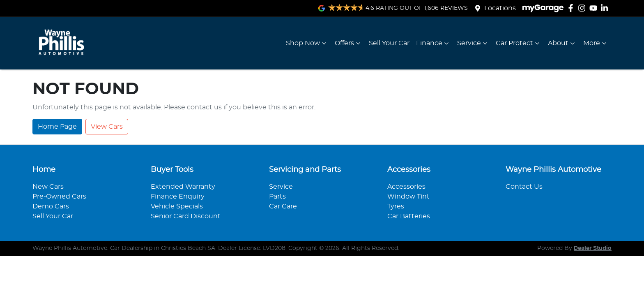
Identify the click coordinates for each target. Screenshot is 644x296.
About (562, 43)
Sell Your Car (389, 43)
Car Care (283, 206)
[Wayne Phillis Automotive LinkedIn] (606, 8)
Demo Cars (51, 206)
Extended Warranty (183, 187)
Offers (348, 43)
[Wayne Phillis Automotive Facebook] (572, 8)
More (596, 43)
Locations (500, 8)
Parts (277, 197)
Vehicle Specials (177, 206)
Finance (433, 43)
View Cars (107, 127)
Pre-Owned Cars (59, 197)
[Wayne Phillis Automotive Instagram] (583, 8)
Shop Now (307, 43)
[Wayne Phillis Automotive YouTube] (595, 8)
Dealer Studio (593, 248)
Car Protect (519, 43)
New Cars (48, 187)
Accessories (406, 187)
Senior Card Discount (186, 216)
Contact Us (524, 187)
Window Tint (408, 197)
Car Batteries (409, 216)
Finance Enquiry (178, 197)
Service (473, 43)
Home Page (57, 127)
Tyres (396, 206)
